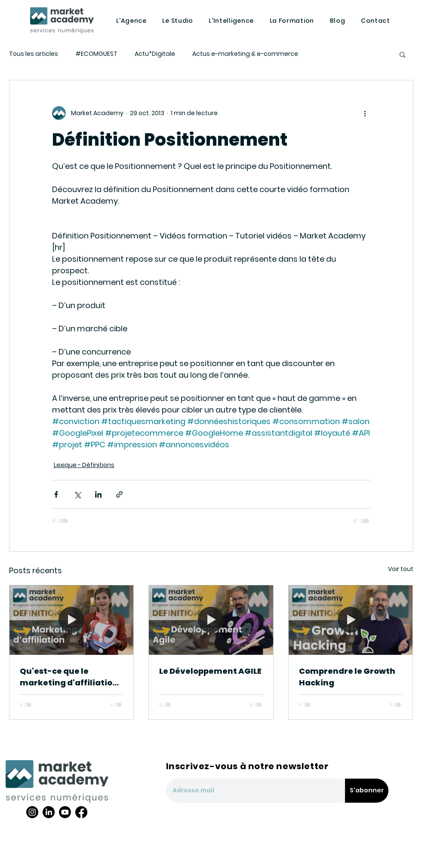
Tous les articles (34, 54)
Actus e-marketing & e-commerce (245, 54)
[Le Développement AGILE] (211, 620)
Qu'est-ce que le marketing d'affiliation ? (69, 677)
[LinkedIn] (49, 812)
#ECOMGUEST (96, 54)
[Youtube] (65, 812)
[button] (402, 54)
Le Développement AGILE (210, 671)
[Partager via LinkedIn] (98, 494)
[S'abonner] (367, 791)
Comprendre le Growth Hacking (347, 677)
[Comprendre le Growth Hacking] (351, 620)
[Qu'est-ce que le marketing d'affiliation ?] (72, 620)
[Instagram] (32, 812)
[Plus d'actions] (365, 113)
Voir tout (401, 569)
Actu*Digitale (155, 54)
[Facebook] (81, 812)
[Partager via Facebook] (56, 494)
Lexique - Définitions (84, 465)
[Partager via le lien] (119, 494)
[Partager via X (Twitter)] (77, 494)
